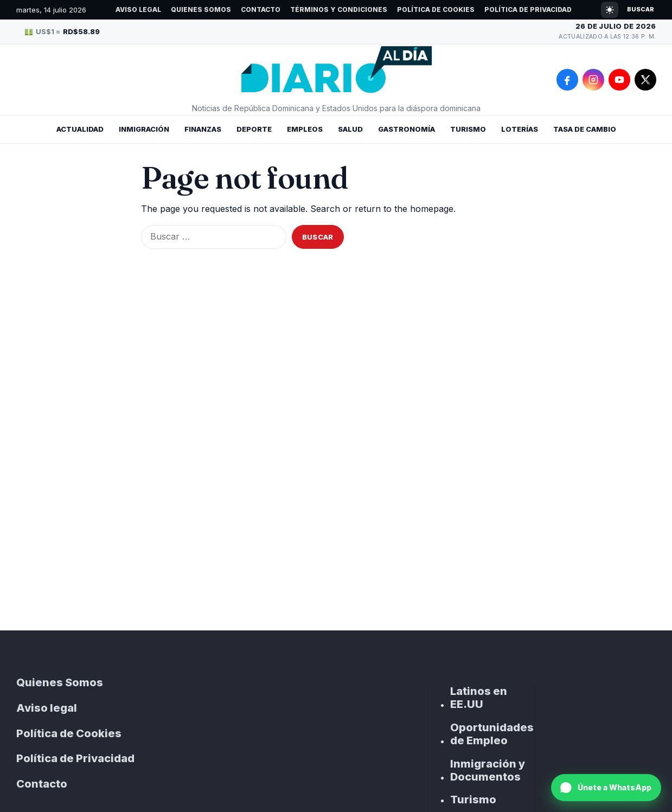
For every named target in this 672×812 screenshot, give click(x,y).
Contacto (261, 9)
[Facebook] (567, 80)
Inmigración (144, 129)
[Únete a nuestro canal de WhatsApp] (606, 788)
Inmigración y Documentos (488, 770)
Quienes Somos (201, 9)
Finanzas (203, 129)
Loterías (520, 129)
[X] (645, 80)
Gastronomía (407, 129)
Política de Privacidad (528, 9)
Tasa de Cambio (585, 129)
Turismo (468, 129)
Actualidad (80, 129)
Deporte (254, 129)
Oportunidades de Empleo (492, 734)
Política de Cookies (436, 9)
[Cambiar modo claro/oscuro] (610, 10)
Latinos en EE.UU (479, 698)
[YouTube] (619, 80)
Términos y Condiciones (339, 9)
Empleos (305, 129)
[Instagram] (593, 80)
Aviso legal (138, 9)
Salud (350, 129)
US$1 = (63, 31)
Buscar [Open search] (641, 9)
